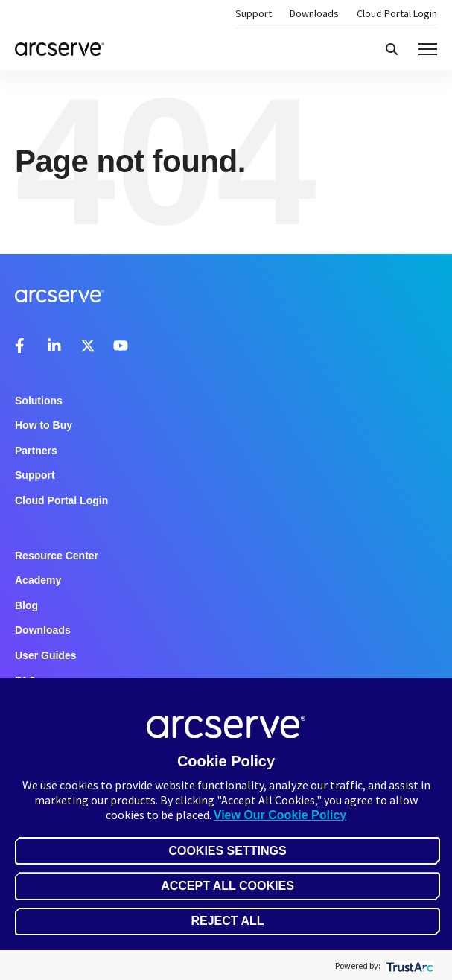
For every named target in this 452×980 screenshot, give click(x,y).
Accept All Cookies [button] (227, 886)
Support (254, 13)
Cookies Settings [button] (227, 851)
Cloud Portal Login (397, 13)
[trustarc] (408, 965)
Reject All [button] (227, 921)
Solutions (39, 401)
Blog (26, 605)
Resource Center (57, 556)
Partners (36, 451)
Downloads (314, 13)
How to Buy (44, 425)
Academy (38, 580)
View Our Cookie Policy (280, 815)
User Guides (45, 655)
